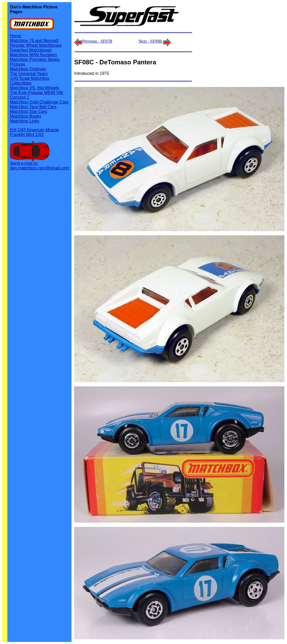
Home (16, 36)
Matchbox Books (25, 116)
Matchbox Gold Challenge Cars (39, 102)
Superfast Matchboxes (31, 50)
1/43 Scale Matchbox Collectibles (30, 81)
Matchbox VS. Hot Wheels (35, 88)
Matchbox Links (25, 121)
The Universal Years (29, 74)
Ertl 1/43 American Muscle (34, 130)
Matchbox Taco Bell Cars (33, 107)
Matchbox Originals (28, 69)
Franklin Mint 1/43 (27, 135)
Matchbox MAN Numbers (34, 55)
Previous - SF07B (97, 41)
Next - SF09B (155, 41)
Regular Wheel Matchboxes (36, 45)
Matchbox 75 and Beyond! (34, 41)
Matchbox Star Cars (29, 111)
